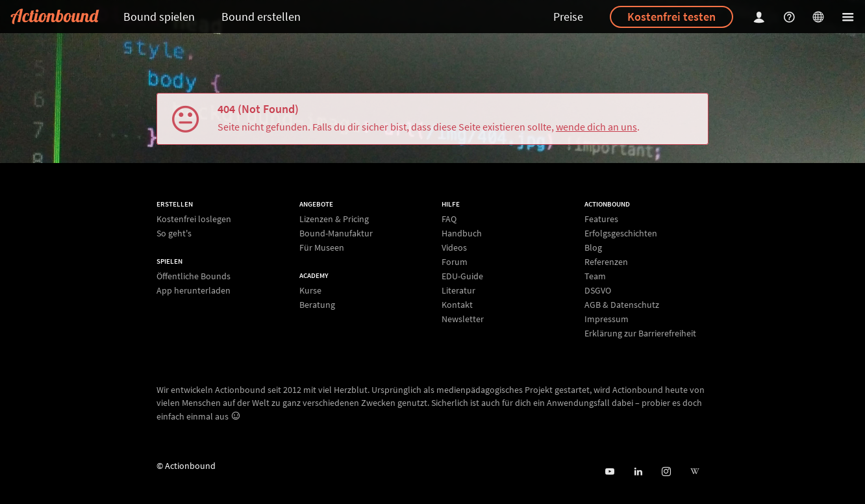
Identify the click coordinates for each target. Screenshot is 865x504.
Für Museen (322, 247)
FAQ (449, 219)
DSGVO (598, 290)
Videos (454, 247)
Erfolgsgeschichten (621, 233)
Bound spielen (159, 17)
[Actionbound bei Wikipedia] (695, 472)
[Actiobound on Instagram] (666, 472)
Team (595, 276)
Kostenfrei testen (671, 17)
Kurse (310, 291)
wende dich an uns (596, 127)
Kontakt (457, 305)
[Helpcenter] (791, 17)
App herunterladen (194, 290)
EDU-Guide (462, 276)
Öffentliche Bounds (194, 276)
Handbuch (462, 233)
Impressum (607, 319)
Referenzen (606, 262)
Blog (593, 247)
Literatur (458, 290)
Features (601, 219)
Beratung (317, 304)
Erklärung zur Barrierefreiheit (640, 333)
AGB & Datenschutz (622, 305)
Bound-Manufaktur (336, 233)
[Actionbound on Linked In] (638, 472)
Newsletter (463, 319)
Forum (455, 262)
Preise (568, 17)
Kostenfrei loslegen (194, 219)
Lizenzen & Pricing (334, 219)
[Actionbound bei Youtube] (609, 472)
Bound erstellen (261, 17)
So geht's (174, 233)
